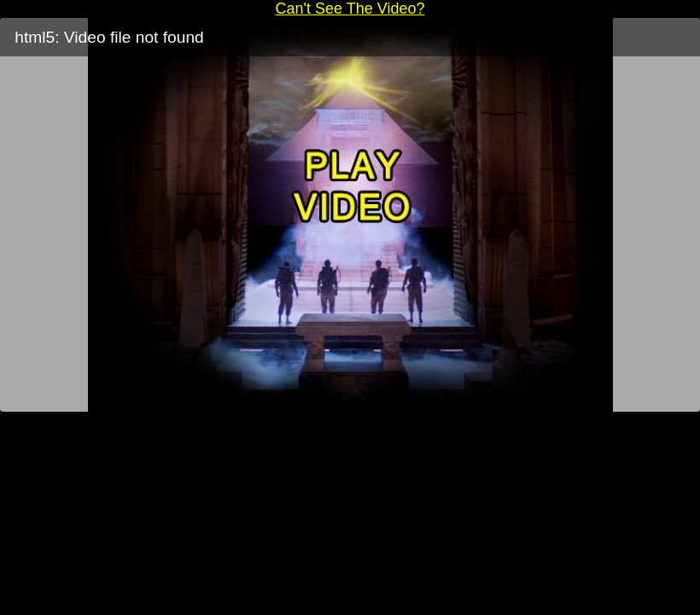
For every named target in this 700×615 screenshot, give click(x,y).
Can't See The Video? (350, 9)
